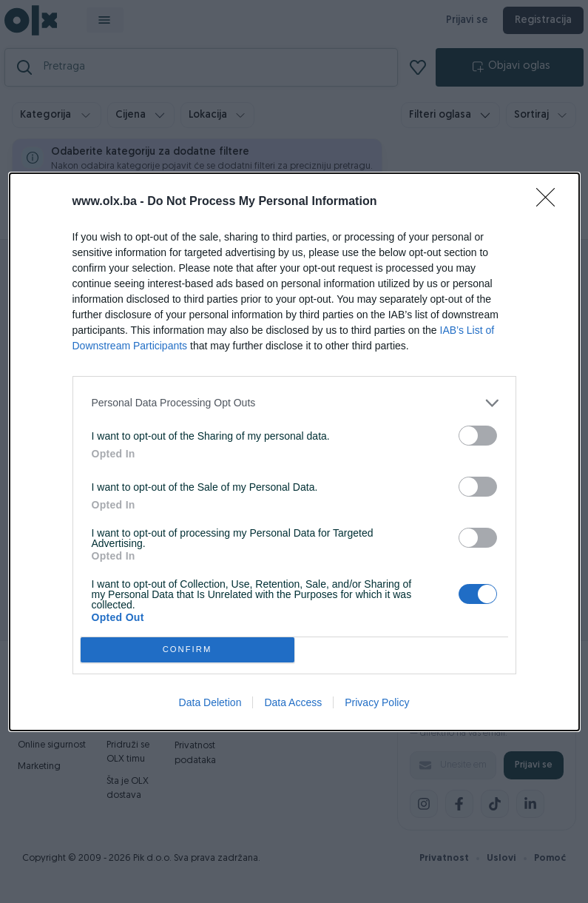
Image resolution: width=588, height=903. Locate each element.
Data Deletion (210, 702)
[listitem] (294, 403)
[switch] (478, 436)
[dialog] (294, 452)
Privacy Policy (377, 702)
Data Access (293, 702)
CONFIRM (187, 649)
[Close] (550, 202)
